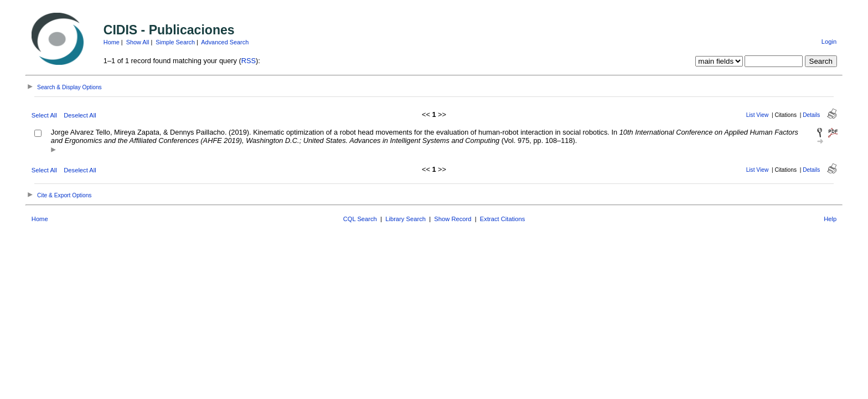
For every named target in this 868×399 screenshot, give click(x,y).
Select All (44, 115)
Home (112, 42)
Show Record (453, 219)
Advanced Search (225, 42)
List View (758, 115)
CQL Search (360, 219)
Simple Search (175, 42)
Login (829, 42)
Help (830, 219)
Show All (138, 42)
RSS (249, 61)
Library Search (405, 219)
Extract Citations (502, 219)
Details (811, 115)
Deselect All (80, 115)
